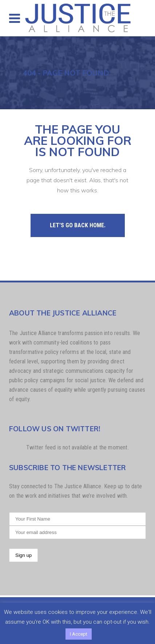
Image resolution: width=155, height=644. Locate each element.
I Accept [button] (79, 634)
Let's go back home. (78, 225)
